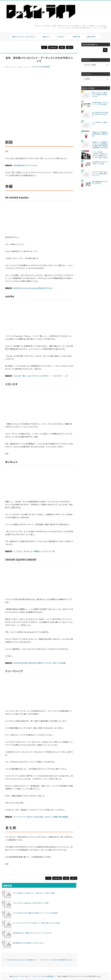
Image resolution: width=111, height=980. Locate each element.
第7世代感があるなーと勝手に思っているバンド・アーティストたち (32, 933)
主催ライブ (46, 37)
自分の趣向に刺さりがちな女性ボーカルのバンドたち (28, 943)
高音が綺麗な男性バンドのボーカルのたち (100, 183)
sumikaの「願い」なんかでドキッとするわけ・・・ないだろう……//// (41, 376)
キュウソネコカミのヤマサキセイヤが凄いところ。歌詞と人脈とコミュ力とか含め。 (37, 923)
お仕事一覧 (76, 37)
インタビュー (61, 37)
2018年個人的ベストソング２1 (25, 165)
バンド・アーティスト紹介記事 (41, 67)
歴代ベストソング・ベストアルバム (24, 37)
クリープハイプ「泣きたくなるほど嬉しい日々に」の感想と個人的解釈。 (42, 817)
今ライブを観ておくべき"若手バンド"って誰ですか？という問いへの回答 (34, 893)
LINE (62, 47)
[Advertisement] (39, 84)
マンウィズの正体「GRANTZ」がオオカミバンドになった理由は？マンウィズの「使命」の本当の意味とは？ (100, 155)
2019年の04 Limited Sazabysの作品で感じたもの (33, 288)
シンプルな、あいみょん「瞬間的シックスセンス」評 (34, 551)
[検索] (96, 50)
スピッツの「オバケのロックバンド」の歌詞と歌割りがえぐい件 (100, 174)
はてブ (70, 47)
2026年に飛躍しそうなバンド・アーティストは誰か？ (100, 103)
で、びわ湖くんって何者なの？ (100, 123)
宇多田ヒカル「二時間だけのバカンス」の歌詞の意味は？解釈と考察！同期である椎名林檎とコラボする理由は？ (100, 145)
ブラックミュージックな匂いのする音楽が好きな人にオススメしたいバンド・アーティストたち (58, 960)
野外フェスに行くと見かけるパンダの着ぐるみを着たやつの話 (100, 94)
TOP (20, 976)
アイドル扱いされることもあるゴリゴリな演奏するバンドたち (22, 960)
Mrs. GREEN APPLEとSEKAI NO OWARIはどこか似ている (100, 114)
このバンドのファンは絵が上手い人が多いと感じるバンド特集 (31, 903)
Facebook (53, 47)
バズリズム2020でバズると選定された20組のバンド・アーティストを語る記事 (35, 913)
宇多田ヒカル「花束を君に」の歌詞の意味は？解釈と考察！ (100, 134)
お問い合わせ (91, 37)
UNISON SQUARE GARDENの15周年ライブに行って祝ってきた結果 (40, 663)
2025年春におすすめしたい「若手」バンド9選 (100, 163)
